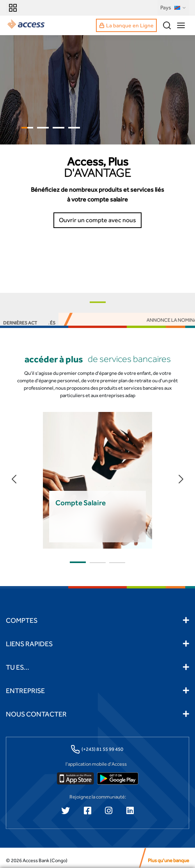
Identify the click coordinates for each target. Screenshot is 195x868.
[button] (98, 302)
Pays (173, 8)
